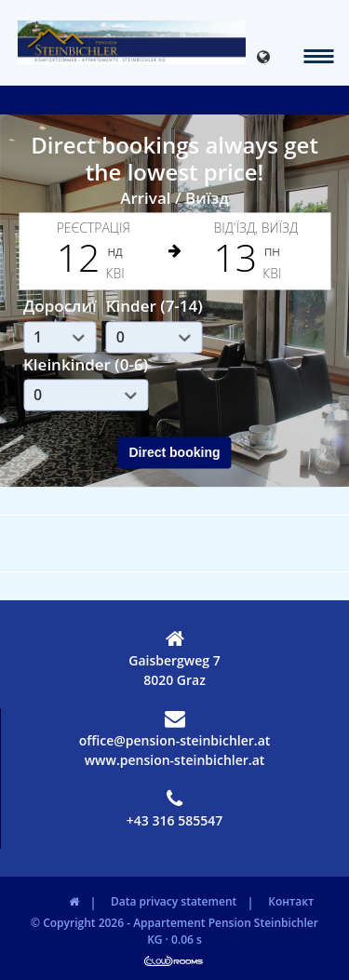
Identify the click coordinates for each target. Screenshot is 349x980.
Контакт (291, 901)
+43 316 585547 (174, 809)
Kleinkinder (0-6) (86, 364)
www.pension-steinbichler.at (175, 760)
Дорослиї (60, 307)
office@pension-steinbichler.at (175, 729)
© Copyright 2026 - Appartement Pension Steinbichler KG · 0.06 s (174, 931)
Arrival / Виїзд (174, 198)
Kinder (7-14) (154, 307)
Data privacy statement (174, 901)
